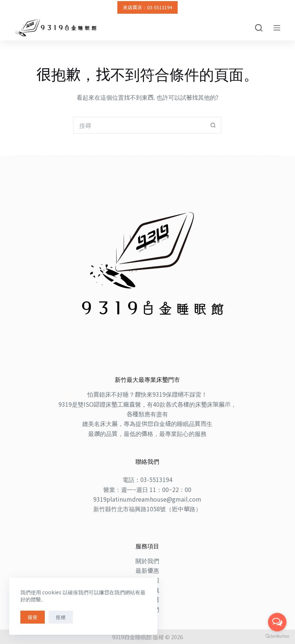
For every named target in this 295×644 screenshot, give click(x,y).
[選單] (277, 28)
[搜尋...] (139, 125)
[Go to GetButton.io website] (277, 636)
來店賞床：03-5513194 (147, 7)
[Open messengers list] (277, 622)
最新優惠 (147, 570)
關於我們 (147, 561)
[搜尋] (259, 28)
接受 (33, 617)
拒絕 (61, 617)
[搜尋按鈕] (213, 125)
